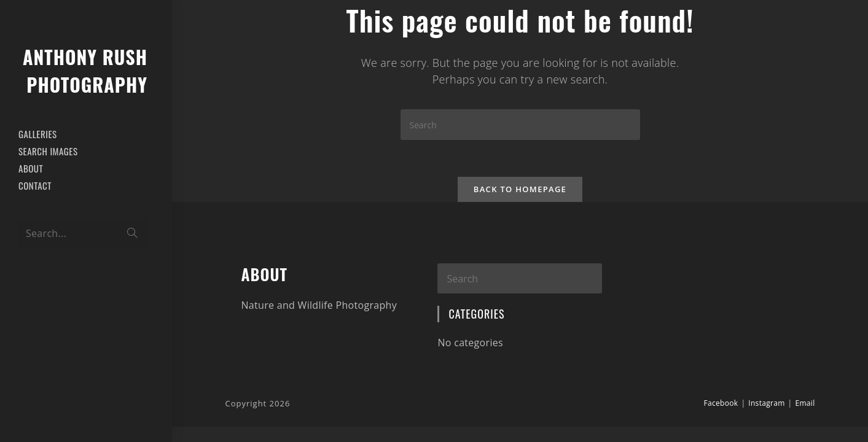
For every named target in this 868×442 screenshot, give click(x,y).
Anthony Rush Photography (85, 71)
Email (805, 403)
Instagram (766, 403)
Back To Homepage (520, 189)
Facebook (721, 403)
